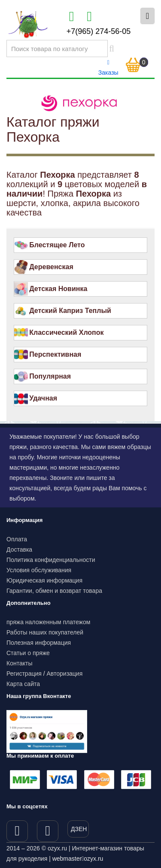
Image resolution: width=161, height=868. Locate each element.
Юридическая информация (44, 580)
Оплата (17, 539)
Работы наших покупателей (45, 632)
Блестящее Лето (57, 245)
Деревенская (51, 267)
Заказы (108, 68)
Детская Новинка (58, 289)
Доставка (19, 549)
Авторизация (65, 674)
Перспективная (55, 354)
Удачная (43, 398)
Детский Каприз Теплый (70, 311)
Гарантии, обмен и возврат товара (54, 591)
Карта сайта (23, 684)
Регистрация (24, 674)
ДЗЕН (79, 829)
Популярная (50, 376)
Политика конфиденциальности (51, 560)
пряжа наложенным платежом (48, 622)
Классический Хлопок (66, 332)
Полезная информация (39, 643)
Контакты (19, 663)
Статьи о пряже (28, 653)
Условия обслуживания (39, 570)
